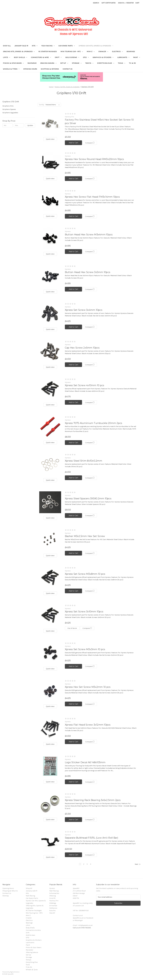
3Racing (53, 896)
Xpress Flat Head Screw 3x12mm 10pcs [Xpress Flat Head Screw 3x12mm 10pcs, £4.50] (88, 725)
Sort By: (42, 105)
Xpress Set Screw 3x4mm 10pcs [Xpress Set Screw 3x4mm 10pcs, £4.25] (84, 310)
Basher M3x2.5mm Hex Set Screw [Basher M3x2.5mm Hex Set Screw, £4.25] (85, 536)
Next (138, 864)
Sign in (121, 3)
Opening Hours (30, 69)
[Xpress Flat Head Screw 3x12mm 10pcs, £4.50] (50, 728)
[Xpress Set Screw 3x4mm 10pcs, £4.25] (50, 314)
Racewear (32, 63)
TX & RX (132, 63)
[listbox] (53, 105)
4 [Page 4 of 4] (91, 864)
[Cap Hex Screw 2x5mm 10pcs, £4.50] (50, 351)
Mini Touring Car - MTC (72, 51)
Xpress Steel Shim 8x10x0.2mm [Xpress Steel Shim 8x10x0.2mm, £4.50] (83, 461)
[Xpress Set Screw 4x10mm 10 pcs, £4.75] (50, 389)
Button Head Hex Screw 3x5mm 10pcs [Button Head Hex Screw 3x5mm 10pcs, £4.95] (88, 272)
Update (30, 125)
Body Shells (21, 57)
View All (52, 913)
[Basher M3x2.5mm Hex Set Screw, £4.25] (50, 540)
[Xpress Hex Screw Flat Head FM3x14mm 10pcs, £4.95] (50, 201)
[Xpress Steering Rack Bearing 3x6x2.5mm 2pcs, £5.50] (50, 804)
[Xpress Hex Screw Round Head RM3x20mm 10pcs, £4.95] (50, 163)
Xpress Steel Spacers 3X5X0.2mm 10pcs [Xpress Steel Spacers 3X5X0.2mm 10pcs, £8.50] (88, 499)
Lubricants (123, 57)
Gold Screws (72, 57)
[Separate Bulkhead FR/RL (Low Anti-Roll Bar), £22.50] (50, 842)
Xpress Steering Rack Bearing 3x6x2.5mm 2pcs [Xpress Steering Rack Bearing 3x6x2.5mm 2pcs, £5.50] (93, 800)
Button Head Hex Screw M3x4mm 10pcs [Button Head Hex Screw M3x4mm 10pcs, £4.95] (89, 235)
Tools (122, 63)
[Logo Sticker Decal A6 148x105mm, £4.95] (50, 766)
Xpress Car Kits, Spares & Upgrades (96, 46)
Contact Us (68, 69)
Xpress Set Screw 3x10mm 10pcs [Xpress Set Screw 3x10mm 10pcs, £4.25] (84, 612)
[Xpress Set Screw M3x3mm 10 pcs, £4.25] (50, 653)
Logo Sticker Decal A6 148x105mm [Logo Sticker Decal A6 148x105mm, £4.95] (85, 762)
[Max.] (19, 125)
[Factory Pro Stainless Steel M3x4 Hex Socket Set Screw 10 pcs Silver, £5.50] (50, 124)
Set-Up (64, 63)
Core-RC (52, 898)
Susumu (52, 911)
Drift (58, 57)
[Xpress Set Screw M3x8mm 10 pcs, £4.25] (50, 578)
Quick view (50, 139)
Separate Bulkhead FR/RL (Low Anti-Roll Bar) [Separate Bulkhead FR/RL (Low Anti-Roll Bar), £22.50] (92, 838)
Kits (35, 46)
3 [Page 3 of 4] (87, 864)
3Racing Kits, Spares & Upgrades (19, 51)
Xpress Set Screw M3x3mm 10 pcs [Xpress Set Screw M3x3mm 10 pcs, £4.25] (85, 649)
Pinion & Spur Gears (13, 63)
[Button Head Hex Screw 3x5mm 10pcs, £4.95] (50, 276)
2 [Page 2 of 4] (84, 864)
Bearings (131, 51)
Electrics (117, 51)
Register (130, 3)
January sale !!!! (21, 46)
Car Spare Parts (67, 46)
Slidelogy (53, 903)
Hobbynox (53, 908)
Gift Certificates (109, 3)
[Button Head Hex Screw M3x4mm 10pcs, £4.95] (50, 238)
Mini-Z (91, 51)
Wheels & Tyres (11, 69)
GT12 (86, 57)
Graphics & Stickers (103, 57)
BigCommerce (15, 972)
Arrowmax (53, 906)
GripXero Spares (9, 109)
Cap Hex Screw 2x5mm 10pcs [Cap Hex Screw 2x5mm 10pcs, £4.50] (82, 348)
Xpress (52, 888)
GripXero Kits (8, 106)
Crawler (103, 51)
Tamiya (89, 63)
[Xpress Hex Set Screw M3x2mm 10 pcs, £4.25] (50, 691)
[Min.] (8, 125)
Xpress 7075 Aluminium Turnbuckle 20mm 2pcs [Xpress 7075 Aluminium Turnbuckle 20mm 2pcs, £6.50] (94, 423)
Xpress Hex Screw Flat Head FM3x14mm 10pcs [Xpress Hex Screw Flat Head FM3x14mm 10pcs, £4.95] (92, 197)
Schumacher (54, 893)
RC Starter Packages (48, 51)
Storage (77, 63)
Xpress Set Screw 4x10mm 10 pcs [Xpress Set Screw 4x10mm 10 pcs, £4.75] (85, 385)
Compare (91, 143)
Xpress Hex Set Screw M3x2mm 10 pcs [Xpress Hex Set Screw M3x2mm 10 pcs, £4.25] (88, 687)
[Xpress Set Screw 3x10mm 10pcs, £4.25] (50, 615)
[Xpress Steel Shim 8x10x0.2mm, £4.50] (50, 465)
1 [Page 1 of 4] (80, 864)
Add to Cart (73, 143)
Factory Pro (54, 901)
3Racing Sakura (48, 63)
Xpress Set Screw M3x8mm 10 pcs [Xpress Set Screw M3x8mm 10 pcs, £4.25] (85, 574)
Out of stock (72, 628)
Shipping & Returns (50, 69)
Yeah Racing (48, 46)
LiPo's (7, 57)
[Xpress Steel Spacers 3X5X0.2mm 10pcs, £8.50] (50, 502)
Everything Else (106, 63)
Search (96, 3)
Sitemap (6, 896)
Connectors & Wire (41, 57)
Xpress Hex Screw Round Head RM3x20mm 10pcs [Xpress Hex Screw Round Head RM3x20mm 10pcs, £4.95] (94, 159)
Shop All (7, 46)
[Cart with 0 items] (137, 3)
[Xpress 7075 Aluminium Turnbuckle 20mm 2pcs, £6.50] (50, 427)
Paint (137, 57)
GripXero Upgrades (10, 113)
